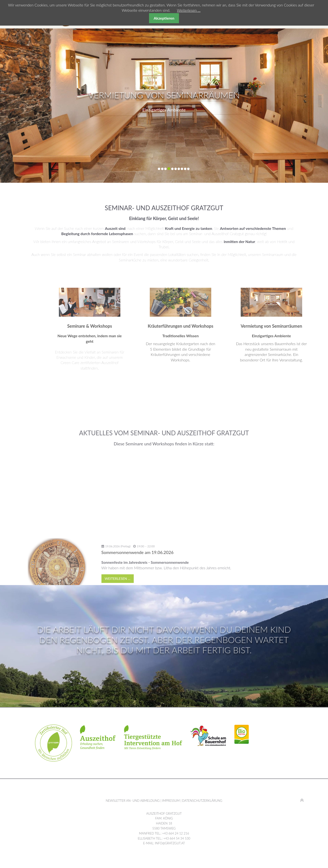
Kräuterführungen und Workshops (248, 326)
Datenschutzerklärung (202, 801)
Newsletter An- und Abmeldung (133, 801)
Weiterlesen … (189, 10)
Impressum (170, 801)
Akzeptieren (164, 18)
